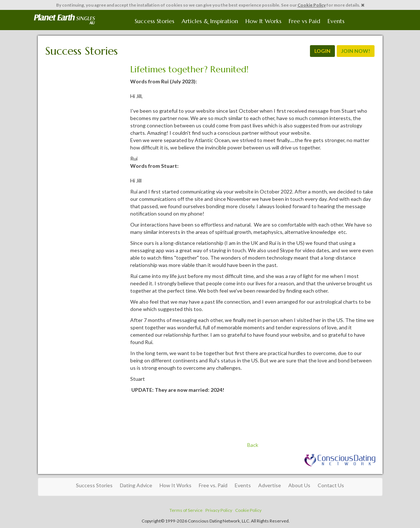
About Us (299, 485)
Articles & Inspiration (210, 21)
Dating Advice (136, 485)
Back (253, 445)
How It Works (263, 21)
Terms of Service (186, 510)
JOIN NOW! (356, 51)
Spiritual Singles (64, 19)
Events (336, 21)
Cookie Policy (312, 5)
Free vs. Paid (213, 485)
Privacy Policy (219, 510)
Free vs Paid (304, 21)
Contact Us (331, 485)
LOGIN (322, 51)
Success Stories (154, 21)
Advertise (270, 485)
